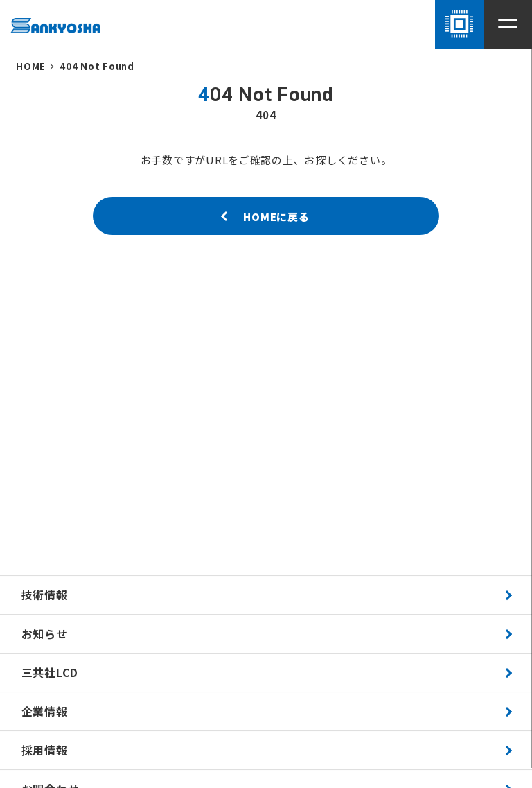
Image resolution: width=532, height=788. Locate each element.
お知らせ (45, 634)
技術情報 (45, 595)
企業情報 (45, 711)
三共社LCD (50, 673)
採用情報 (45, 750)
